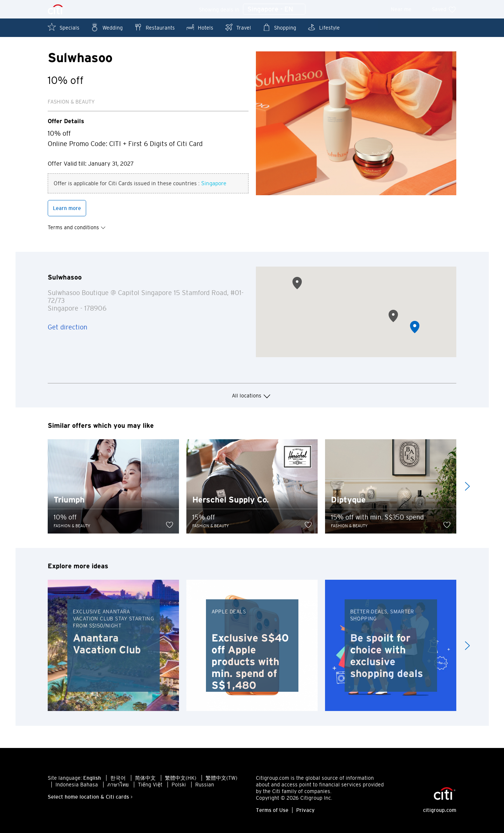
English (92, 779)
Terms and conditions (77, 228)
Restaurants (154, 27)
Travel (238, 27)
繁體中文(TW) (221, 779)
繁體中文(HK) (181, 779)
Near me (406, 9)
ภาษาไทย (118, 785)
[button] (415, 328)
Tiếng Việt (150, 785)
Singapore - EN (274, 10)
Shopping (279, 27)
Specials (64, 27)
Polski (179, 785)
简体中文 (145, 779)
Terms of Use (272, 811)
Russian (205, 785)
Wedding (107, 27)
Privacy (305, 811)
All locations (252, 396)
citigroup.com (440, 811)
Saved (444, 9)
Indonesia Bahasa (77, 785)
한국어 (118, 779)
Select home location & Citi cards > (90, 798)
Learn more (67, 209)
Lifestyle (324, 27)
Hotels (200, 27)
